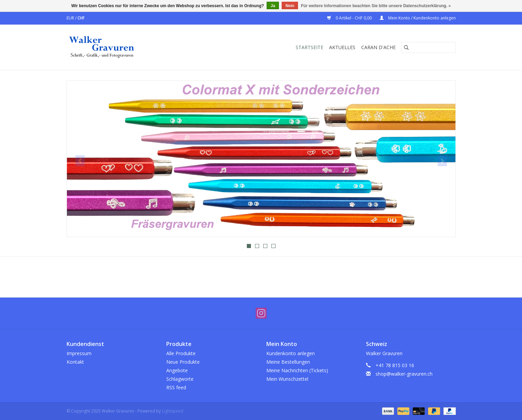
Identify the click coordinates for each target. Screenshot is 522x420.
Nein (290, 6)
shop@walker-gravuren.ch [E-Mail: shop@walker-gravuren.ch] (404, 374)
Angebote (177, 370)
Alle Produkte (181, 353)
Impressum (79, 353)
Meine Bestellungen (288, 362)
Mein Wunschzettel (287, 379)
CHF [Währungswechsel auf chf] (81, 18)
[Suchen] (428, 47)
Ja (273, 6)
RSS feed (176, 387)
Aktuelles (342, 47)
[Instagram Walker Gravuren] (261, 313)
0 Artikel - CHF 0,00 (350, 18)
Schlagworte (180, 379)
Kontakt (75, 362)
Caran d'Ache (378, 47)
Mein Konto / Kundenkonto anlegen (418, 18)
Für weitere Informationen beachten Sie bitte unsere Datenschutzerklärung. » (376, 6)
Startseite (309, 47)
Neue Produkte (183, 362)
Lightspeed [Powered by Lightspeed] (173, 411)
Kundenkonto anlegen (291, 353)
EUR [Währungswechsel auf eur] (71, 18)
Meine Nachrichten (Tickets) (297, 370)
